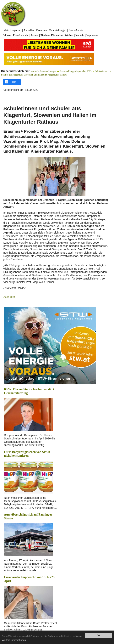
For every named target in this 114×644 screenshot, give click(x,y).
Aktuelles (29, 30)
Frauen (35, 35)
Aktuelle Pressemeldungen (43, 71)
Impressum (92, 35)
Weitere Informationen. (25, 640)
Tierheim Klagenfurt (52, 35)
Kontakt (80, 35)
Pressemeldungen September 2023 (76, 71)
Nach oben (9, 297)
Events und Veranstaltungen (51, 30)
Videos (7, 35)
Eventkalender (21, 35)
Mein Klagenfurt (12, 30)
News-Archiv (76, 30)
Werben (69, 35)
